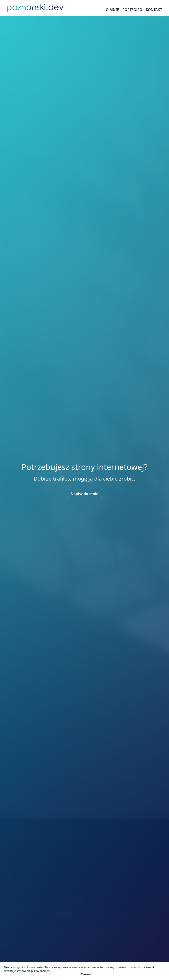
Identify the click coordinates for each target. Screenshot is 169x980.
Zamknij (86, 974)
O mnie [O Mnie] (112, 10)
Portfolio (132, 10)
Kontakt (154, 10)
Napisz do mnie (84, 494)
